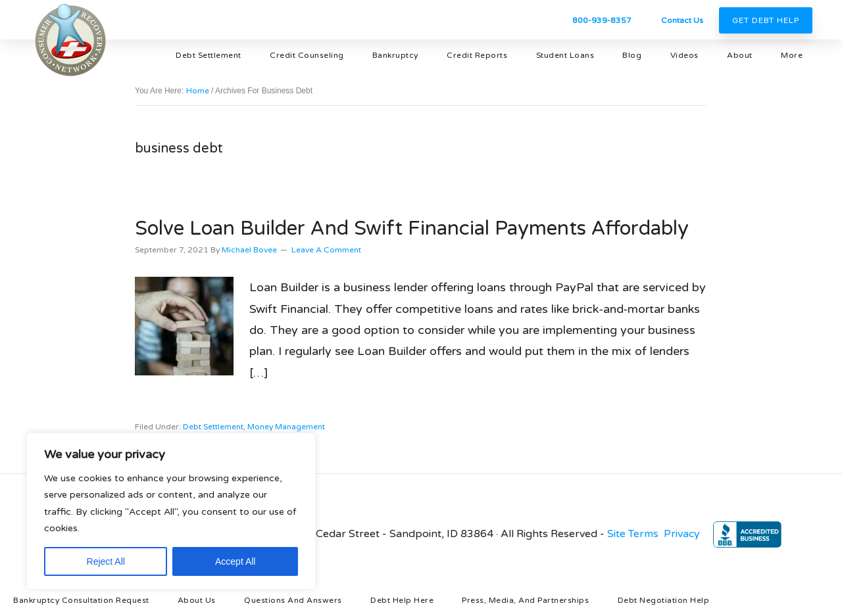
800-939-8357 (602, 20)
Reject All (106, 561)
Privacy (682, 534)
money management (286, 427)
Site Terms (633, 534)
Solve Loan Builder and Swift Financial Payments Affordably (412, 228)
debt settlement (213, 427)
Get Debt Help (766, 20)
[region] (171, 511)
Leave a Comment (326, 250)
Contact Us (682, 20)
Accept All (235, 561)
